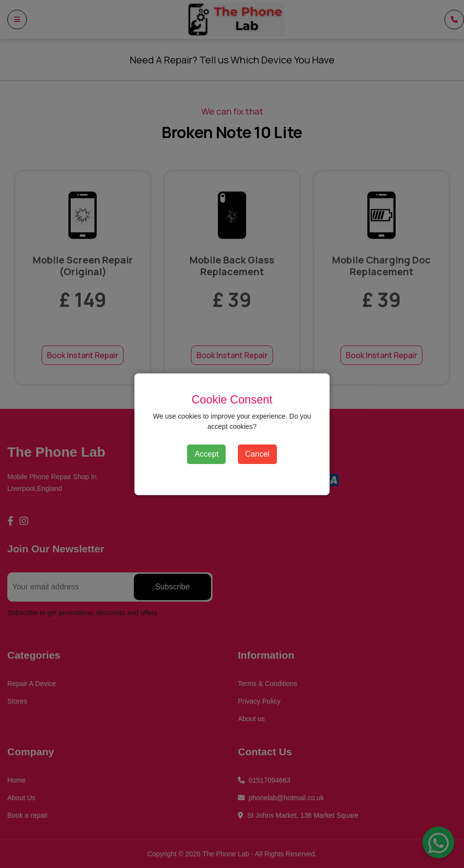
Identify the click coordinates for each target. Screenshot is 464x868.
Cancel (257, 454)
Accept (206, 454)
